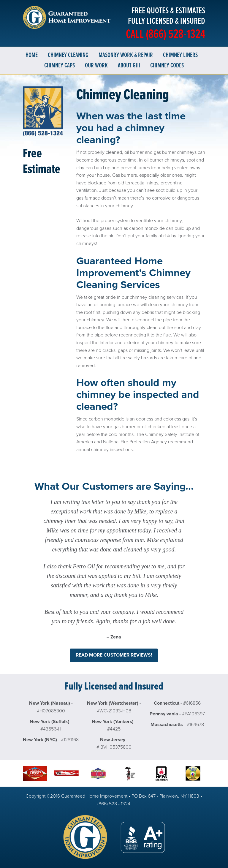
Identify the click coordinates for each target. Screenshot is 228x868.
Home (32, 55)
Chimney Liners (180, 55)
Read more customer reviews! (114, 655)
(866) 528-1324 (175, 35)
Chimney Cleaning (68, 55)
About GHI (129, 66)
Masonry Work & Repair (126, 55)
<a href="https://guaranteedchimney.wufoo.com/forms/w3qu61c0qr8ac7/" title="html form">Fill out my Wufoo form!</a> (43, 275)
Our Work (96, 66)
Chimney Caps (60, 66)
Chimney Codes (167, 66)
